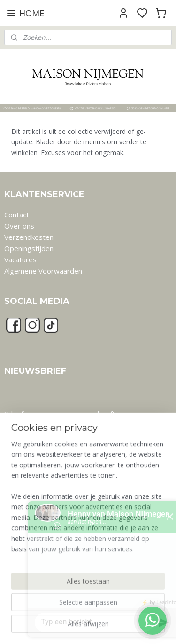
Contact (17, 215)
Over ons (19, 226)
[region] (88, 511)
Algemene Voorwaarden (43, 271)
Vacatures (20, 259)
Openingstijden (29, 248)
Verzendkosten (29, 237)
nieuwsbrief (94, 414)
